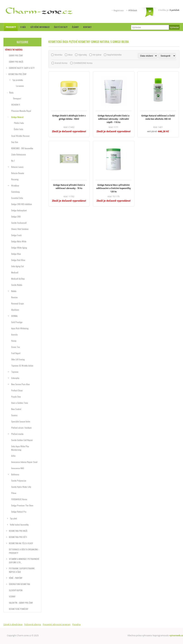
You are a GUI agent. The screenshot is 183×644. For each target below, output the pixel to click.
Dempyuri (17, 98)
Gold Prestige (17, 322)
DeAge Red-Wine (18, 260)
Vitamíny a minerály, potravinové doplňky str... (24, 561)
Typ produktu (18, 80)
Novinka (58, 55)
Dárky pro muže (16, 62)
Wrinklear (15, 185)
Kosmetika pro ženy (17, 74)
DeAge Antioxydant (19, 210)
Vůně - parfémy (16, 578)
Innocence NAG (18, 468)
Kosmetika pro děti (18, 537)
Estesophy (15, 378)
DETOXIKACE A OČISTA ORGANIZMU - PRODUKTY (24, 551)
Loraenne (20, 86)
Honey (14, 341)
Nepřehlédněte (114, 55)
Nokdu (14, 291)
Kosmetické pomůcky (19, 609)
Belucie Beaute (18, 173)
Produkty (11, 27)
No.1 (13, 161)
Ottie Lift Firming (18, 359)
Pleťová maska (17, 434)
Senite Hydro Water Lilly (21, 487)
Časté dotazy (61, 27)
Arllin (13, 456)
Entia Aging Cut (17, 266)
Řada (11, 93)
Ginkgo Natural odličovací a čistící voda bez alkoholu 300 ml (158, 117)
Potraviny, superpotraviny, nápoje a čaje (22, 570)
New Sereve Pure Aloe (20, 384)
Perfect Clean (17, 390)
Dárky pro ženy (16, 55)
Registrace (119, 10)
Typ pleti (13, 518)
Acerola (14, 335)
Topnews (15, 372)
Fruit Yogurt (16, 353)
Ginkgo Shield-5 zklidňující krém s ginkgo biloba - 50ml (69, 117)
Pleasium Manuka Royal (21, 111)
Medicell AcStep (18, 279)
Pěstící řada (19, 123)
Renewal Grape (18, 303)
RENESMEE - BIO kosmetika (22, 148)
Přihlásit (133, 10)
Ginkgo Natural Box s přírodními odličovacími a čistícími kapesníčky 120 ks (113, 188)
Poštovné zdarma (33, 624)
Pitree (14, 493)
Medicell (15, 272)
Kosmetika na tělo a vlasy (21, 543)
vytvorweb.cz (176, 635)
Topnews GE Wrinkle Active (22, 366)
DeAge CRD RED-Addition (22, 204)
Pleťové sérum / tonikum (21, 428)
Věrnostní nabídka (14, 50)
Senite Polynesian (19, 481)
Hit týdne (97, 55)
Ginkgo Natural (17, 117)
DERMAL (15, 316)
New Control (16, 409)
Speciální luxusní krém (21, 421)
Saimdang (15, 192)
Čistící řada (18, 129)
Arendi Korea (61, 63)
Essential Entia (17, 198)
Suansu (14, 415)
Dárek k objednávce (13, 624)
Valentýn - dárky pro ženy (21, 603)
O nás (23, 27)
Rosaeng (15, 179)
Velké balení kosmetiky (19, 525)
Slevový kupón (16, 590)
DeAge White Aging (19, 248)
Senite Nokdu (17, 285)
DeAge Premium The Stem (22, 505)
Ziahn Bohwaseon (19, 154)
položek (175, 10)
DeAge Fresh (16, 235)
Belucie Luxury (17, 167)
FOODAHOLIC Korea (19, 499)
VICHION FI (16, 105)
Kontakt (87, 27)
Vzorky (12, 596)
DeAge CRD (16, 217)
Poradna (76, 624)
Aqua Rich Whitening (20, 328)
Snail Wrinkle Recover (20, 136)
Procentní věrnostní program (57, 624)
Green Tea (16, 347)
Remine (14, 297)
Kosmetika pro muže (18, 531)
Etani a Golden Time (20, 403)
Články (75, 27)
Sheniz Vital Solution (20, 229)
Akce (70, 55)
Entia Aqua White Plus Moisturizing (20, 448)
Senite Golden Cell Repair (22, 440)
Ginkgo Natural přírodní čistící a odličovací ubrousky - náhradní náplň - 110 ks (114, 119)
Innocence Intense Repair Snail (24, 462)
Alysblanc (15, 310)
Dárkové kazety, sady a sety (22, 68)
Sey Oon (15, 142)
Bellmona (15, 474)
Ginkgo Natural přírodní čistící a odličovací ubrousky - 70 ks (69, 187)
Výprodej (83, 55)
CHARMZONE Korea (83, 63)
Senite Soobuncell (19, 223)
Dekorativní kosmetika (20, 584)
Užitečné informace (40, 27)
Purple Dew (16, 397)
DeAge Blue (16, 254)
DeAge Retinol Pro (19, 512)
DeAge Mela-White (19, 241)
